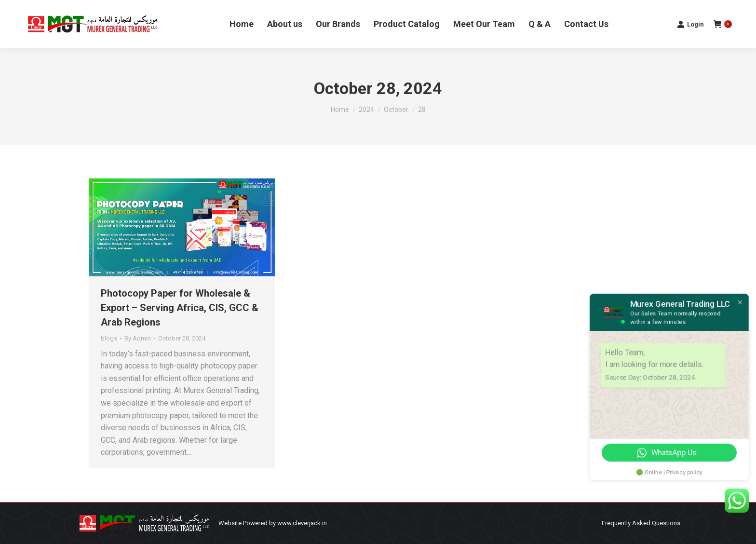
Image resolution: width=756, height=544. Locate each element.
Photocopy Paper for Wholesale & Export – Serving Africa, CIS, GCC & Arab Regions (180, 308)
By (138, 338)
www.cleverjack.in (302, 523)
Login (690, 24)
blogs (109, 338)
